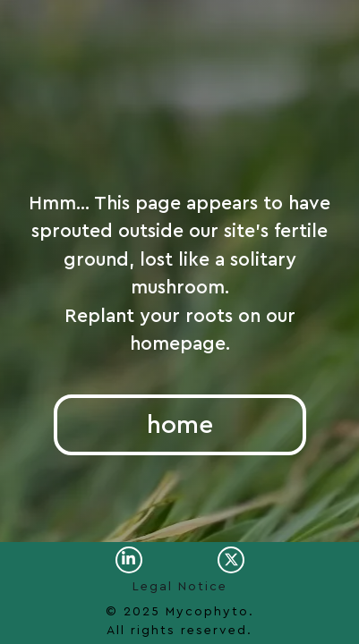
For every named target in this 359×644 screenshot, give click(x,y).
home (180, 425)
